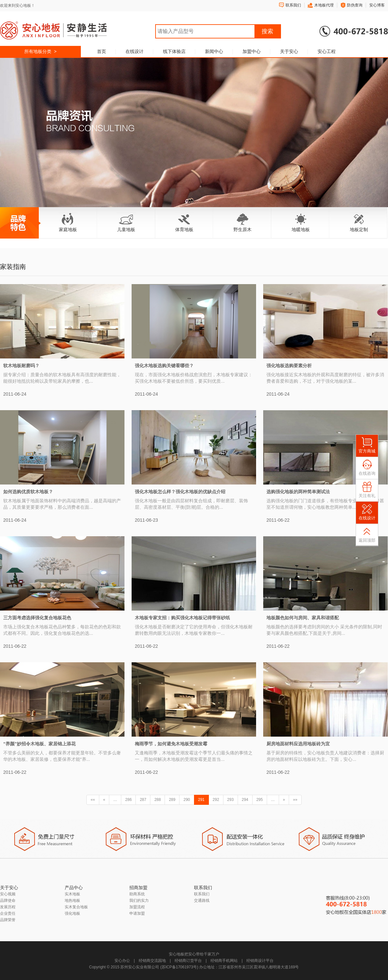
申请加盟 (137, 913)
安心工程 (327, 51)
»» (295, 800)
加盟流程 (137, 907)
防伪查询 (355, 5)
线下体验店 (174, 51)
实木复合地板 (76, 907)
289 (172, 800)
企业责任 (8, 913)
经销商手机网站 (224, 961)
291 (201, 800)
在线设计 (135, 51)
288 (157, 800)
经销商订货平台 (188, 961)
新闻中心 (214, 51)
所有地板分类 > (40, 51)
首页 (102, 51)
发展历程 (8, 907)
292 (216, 800)
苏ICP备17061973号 (179, 967)
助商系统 (137, 894)
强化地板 (72, 913)
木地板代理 (324, 5)
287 (143, 800)
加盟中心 (252, 51)
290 (187, 800)
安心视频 (8, 894)
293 (231, 800)
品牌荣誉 (8, 920)
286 (128, 800)
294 (245, 800)
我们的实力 (139, 900)
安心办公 (122, 961)
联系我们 (293, 5)
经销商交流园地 (152, 961)
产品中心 (74, 888)
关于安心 (289, 51)
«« (93, 800)
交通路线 (202, 900)
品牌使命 (8, 900)
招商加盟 (138, 888)
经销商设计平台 (260, 961)
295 (260, 800)
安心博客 (377, 5)
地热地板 (72, 900)
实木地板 (72, 894)
